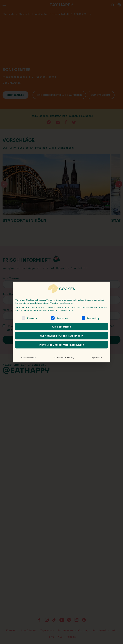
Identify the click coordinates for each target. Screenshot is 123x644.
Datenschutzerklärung (63, 357)
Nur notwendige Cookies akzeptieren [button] (62, 336)
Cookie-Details (29, 357)
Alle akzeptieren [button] (61, 327)
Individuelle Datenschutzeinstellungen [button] (61, 345)
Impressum (96, 357)
